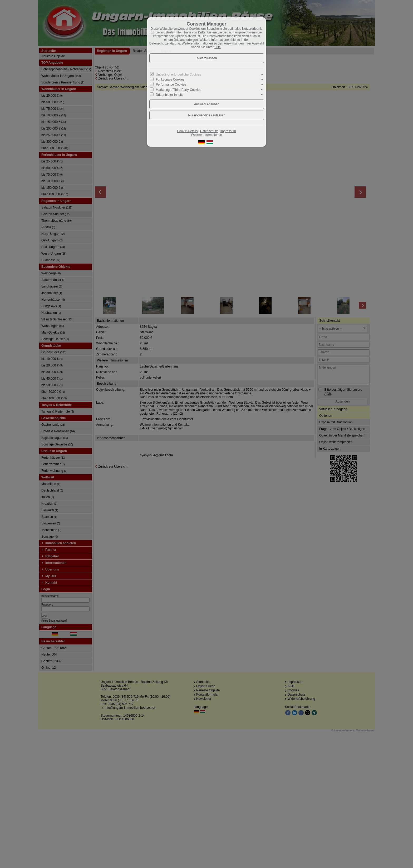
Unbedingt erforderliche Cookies (178, 75)
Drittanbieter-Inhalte (170, 95)
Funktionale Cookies (170, 80)
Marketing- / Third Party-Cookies (179, 90)
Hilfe (218, 47)
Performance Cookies (171, 85)
